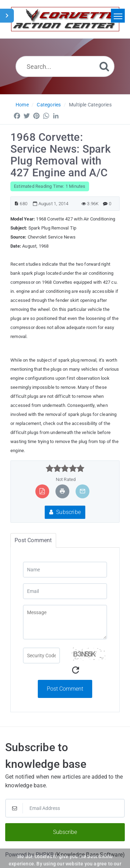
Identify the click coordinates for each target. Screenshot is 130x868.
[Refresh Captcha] (76, 670)
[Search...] (65, 66)
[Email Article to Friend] (83, 491)
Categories (49, 105)
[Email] (65, 591)
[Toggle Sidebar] (7, 16)
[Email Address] (65, 808)
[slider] (65, 468)
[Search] (104, 66)
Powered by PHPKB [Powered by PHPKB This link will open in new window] (29, 855)
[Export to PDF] (42, 491)
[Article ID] (16, 204)
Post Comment (65, 689)
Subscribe (65, 512)
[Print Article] (62, 491)
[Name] (65, 570)
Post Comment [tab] (33, 540)
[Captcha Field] (41, 656)
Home (22, 105)
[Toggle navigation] (118, 16)
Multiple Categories (90, 105)
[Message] (65, 622)
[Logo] (65, 19)
